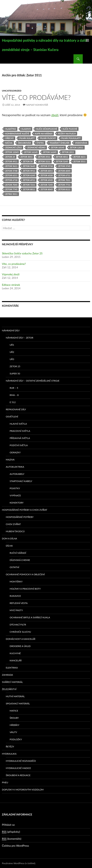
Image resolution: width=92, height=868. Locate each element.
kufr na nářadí (44, 133)
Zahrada (7, 675)
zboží (55, 115)
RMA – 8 (14, 395)
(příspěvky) (11, 832)
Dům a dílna (10, 539)
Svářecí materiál (12, 682)
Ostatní (14, 567)
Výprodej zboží (11, 274)
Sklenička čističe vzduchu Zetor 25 (22, 253)
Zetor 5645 (29, 166)
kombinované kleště (17, 133)
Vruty (13, 732)
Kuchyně (15, 653)
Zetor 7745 (11, 189)
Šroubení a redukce (18, 775)
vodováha (81, 143)
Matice (14, 711)
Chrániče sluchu (20, 632)
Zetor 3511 (44, 157)
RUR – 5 (14, 388)
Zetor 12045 (12, 152)
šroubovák (24, 143)
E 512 (13, 402)
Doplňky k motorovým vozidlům (23, 790)
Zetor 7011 (64, 180)
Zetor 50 (28, 161)
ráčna (9, 143)
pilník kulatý (27, 138)
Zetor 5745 (64, 166)
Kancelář (16, 660)
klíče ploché (70, 129)
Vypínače (15, 495)
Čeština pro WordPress (15, 846)
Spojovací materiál (18, 703)
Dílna (9, 546)
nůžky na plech (67, 133)
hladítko (11, 129)
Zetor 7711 (64, 185)
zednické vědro (36, 147)
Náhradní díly (11, 330)
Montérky (16, 582)
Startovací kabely (21, 481)
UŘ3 (12, 359)
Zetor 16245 (50, 152)
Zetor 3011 (27, 157)
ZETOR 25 (15, 366)
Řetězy (10, 747)
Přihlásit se (8, 825)
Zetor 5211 (44, 161)
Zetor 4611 (79, 157)
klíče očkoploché (47, 129)
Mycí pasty (16, 610)
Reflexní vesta (19, 603)
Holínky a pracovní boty (25, 589)
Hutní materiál (15, 696)
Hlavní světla (18, 424)
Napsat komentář (37, 105)
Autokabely (17, 474)
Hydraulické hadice (18, 768)
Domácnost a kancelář (21, 639)
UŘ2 (12, 352)
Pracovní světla (20, 431)
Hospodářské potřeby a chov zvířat (25, 510)
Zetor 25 (10, 157)
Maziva (10, 460)
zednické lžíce (14, 147)
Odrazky (15, 452)
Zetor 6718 (11, 180)
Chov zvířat (13, 524)
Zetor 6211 (11, 175)
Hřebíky (14, 725)
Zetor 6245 (29, 175)
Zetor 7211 (29, 185)
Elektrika (12, 668)
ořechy (10, 138)
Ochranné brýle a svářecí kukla (30, 617)
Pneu (5, 782)
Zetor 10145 (58, 147)
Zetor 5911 (29, 171)
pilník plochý (48, 138)
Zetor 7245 (47, 185)
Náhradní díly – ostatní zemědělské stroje (33, 381)
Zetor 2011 (68, 152)
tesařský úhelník (59, 143)
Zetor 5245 (62, 161)
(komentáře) (12, 839)
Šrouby (14, 718)
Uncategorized (12, 91)
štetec (40, 143)
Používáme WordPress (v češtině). (19, 863)
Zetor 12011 (77, 147)
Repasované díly (16, 409)
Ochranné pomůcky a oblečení (25, 574)
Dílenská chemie (20, 560)
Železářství (9, 689)
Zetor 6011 (47, 171)
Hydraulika (9, 754)
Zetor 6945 (47, 180)
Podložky (16, 739)
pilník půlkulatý (71, 138)
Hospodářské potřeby (20, 517)
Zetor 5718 (47, 166)
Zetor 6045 (64, 171)
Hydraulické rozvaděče (21, 761)
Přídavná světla (20, 438)
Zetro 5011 (11, 194)
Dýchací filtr (18, 625)
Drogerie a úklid (20, 646)
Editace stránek (11, 285)
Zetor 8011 (29, 189)
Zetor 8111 (64, 189)
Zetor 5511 (79, 161)
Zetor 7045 (11, 185)
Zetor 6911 (29, 180)
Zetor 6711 (64, 175)
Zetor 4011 (62, 157)
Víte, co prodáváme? (36, 97)
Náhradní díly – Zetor (19, 338)
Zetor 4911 (11, 161)
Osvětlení (12, 417)
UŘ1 (12, 345)
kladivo (26, 129)
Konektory (17, 503)
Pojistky (15, 488)
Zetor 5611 (11, 166)
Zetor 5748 (11, 171)
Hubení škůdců (15, 531)
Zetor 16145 (31, 152)
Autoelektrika (15, 467)
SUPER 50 (15, 374)
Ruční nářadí (18, 553)
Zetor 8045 (47, 189)
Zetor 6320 (47, 175)
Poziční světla (19, 445)
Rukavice (15, 596)
